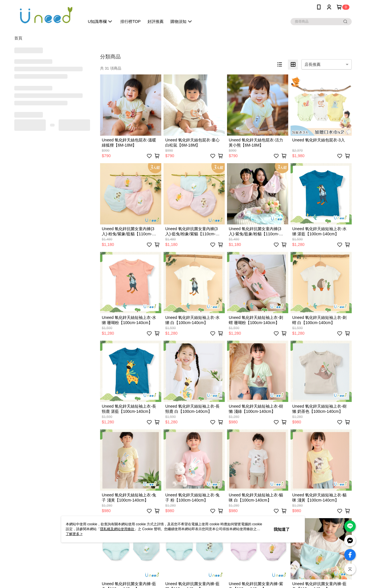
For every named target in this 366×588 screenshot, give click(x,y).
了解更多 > (74, 534)
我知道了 (282, 529)
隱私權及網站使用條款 (117, 529)
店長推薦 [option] (313, 64)
